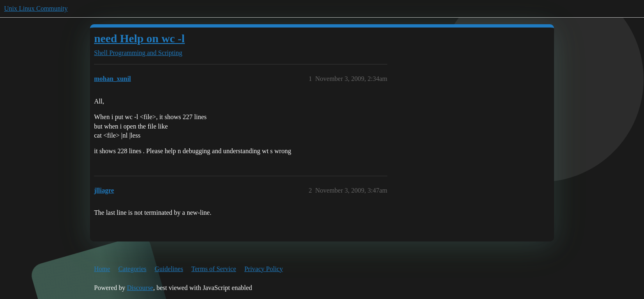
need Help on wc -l (139, 38)
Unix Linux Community (36, 8)
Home (102, 269)
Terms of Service (214, 269)
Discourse (140, 288)
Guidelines (169, 269)
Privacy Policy (264, 269)
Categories (132, 269)
